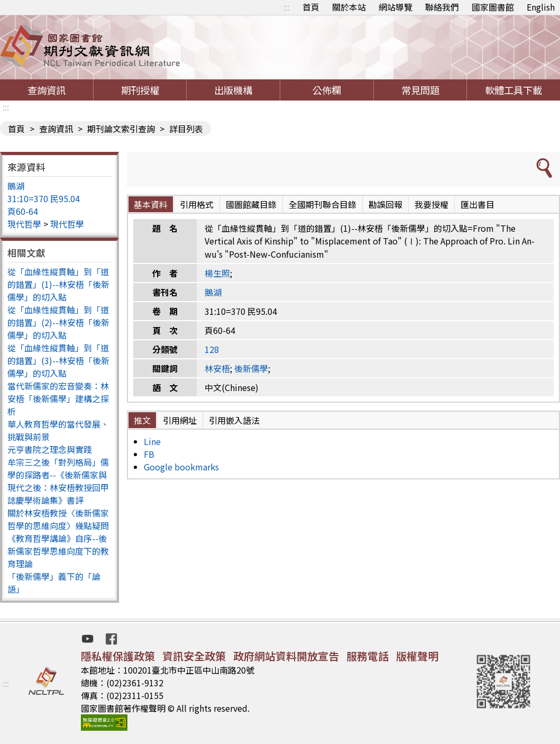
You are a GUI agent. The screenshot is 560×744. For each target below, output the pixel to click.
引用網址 (180, 420)
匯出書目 (478, 204)
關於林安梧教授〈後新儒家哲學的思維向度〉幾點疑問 (58, 519)
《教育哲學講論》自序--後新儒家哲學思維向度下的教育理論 (58, 551)
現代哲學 (24, 224)
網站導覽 (396, 7)
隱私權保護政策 (118, 656)
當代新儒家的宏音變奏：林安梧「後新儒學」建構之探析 (58, 398)
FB (149, 454)
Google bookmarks (181, 467)
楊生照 (217, 273)
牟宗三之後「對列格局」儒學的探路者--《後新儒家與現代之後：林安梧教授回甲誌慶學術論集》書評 (58, 481)
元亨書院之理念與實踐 (50, 449)
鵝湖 (16, 186)
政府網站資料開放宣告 (286, 656)
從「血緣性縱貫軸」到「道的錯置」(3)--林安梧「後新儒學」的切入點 (58, 360)
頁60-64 (23, 211)
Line (152, 441)
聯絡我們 (442, 7)
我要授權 (432, 204)
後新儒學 (251, 368)
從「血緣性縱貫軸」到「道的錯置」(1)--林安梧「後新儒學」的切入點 (58, 284)
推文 (142, 420)
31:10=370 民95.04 (44, 198)
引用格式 (197, 204)
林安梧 (217, 368)
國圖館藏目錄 (251, 204)
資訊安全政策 (194, 656)
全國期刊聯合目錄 (323, 204)
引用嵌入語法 (234, 420)
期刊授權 (140, 90)
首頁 (311, 7)
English (541, 7)
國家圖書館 (493, 7)
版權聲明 (417, 656)
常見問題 (420, 90)
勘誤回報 (385, 204)
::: (287, 7)
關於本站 (349, 7)
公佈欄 (327, 90)
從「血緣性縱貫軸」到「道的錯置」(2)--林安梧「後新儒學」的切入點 (58, 322)
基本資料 (151, 204)
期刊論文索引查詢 (121, 129)
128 (212, 349)
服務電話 (368, 656)
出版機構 (233, 90)
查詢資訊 (47, 90)
